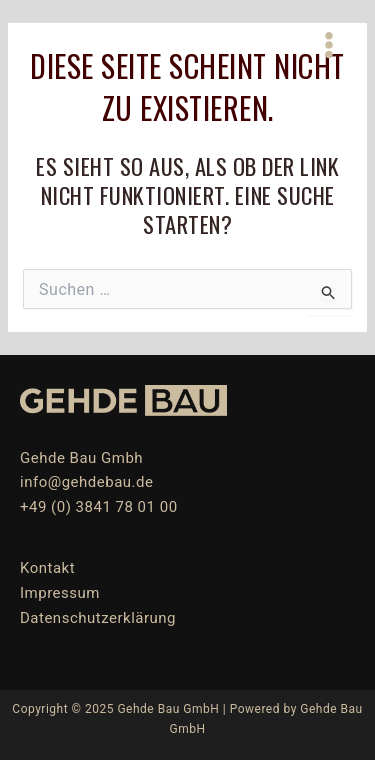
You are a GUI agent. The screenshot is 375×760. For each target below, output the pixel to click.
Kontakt (47, 568)
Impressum (60, 593)
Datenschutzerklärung (98, 618)
